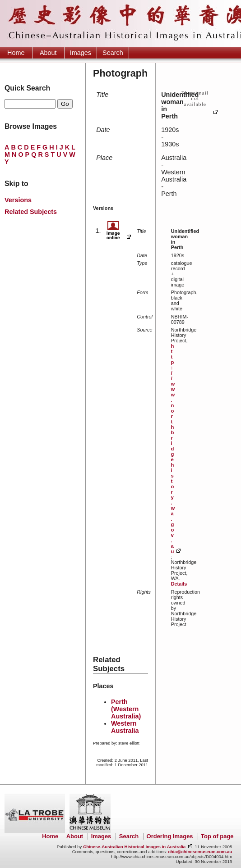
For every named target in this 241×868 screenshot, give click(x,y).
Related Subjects (31, 212)
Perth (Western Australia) (126, 709)
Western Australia (125, 727)
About (48, 53)
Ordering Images (170, 836)
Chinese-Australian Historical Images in (134, 847)
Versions (18, 200)
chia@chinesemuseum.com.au (200, 852)
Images (81, 53)
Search (113, 53)
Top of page (217, 836)
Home (16, 53)
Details (179, 584)
